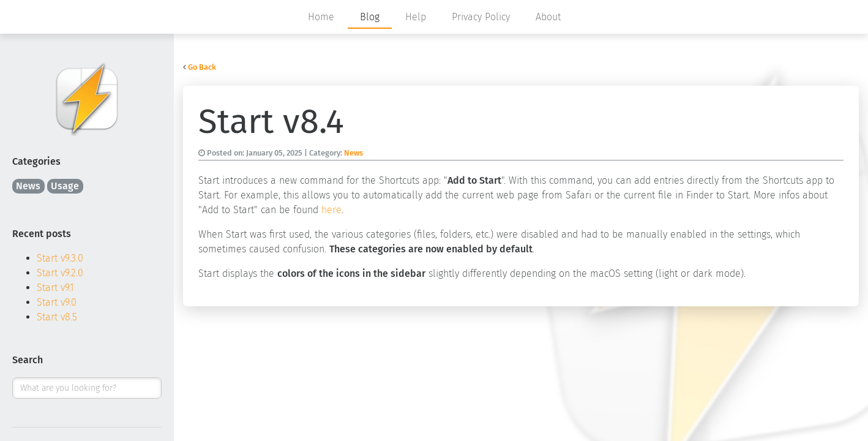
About (548, 17)
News (28, 186)
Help (416, 17)
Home (321, 17)
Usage (65, 186)
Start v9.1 (55, 288)
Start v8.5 (57, 317)
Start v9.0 (57, 302)
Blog (370, 17)
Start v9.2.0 (60, 273)
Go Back (202, 67)
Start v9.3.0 (60, 258)
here (331, 210)
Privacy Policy (481, 17)
